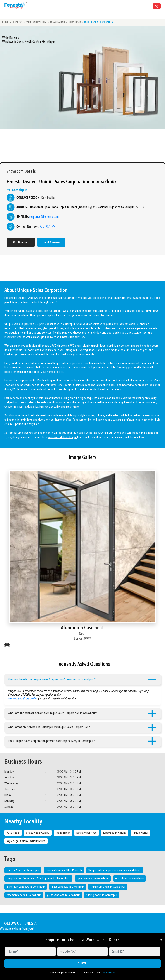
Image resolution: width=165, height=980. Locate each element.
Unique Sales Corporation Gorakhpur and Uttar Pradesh (38, 879)
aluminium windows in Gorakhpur (26, 887)
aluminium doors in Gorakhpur (108, 887)
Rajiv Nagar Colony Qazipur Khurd (26, 841)
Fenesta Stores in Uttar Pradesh (64, 870)
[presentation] (6, 646)
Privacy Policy (108, 973)
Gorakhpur (77, 22)
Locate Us (17, 22)
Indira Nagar (63, 833)
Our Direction (15, 242)
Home (5, 22)
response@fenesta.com (38, 217)
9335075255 (42, 227)
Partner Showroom (37, 22)
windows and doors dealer (22, 693)
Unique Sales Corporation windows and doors (115, 870)
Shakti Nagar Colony (38, 833)
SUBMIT (82, 963)
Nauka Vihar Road (87, 833)
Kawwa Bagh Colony (115, 833)
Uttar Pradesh (59, 22)
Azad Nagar (13, 833)
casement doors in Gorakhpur (24, 895)
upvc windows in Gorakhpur (93, 879)
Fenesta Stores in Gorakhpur (23, 870)
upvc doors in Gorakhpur (130, 879)
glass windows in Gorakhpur (68, 887)
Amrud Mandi (140, 833)
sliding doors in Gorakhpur (102, 895)
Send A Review (46, 242)
